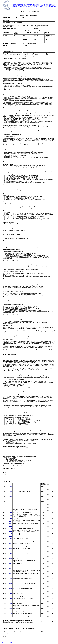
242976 (11, 596)
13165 (10, 534)
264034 (11, 556)
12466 (10, 491)
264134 (11, 566)
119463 (11, 504)
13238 (10, 591)
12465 (10, 576)
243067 (11, 561)
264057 (11, 608)
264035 (11, 551)
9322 (10, 499)
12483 (10, 603)
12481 (10, 494)
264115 (11, 574)
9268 (10, 586)
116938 (11, 554)
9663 (10, 564)
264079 (11, 611)
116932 (11, 539)
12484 (10, 601)
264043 (11, 559)
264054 (11, 589)
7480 (10, 510)
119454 (11, 513)
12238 (10, 579)
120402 (11, 486)
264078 (11, 544)
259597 (11, 489)
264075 (11, 536)
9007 (10, 524)
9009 (10, 507)
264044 (11, 541)
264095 (11, 571)
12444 (10, 516)
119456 (11, 526)
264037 (11, 549)
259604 (11, 496)
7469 (10, 521)
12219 (10, 613)
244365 (11, 584)
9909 (10, 581)
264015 (11, 546)
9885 (10, 616)
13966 (10, 599)
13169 (10, 531)
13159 (10, 529)
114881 (11, 606)
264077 (11, 569)
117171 (11, 501)
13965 (10, 594)
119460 (11, 519)
